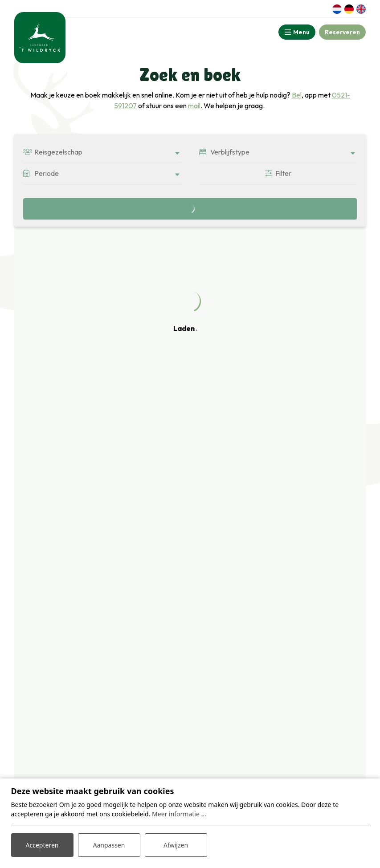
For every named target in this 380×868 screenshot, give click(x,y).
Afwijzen (176, 845)
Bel (297, 95)
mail (194, 106)
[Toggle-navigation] (297, 32)
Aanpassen (109, 845)
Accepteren (42, 845)
